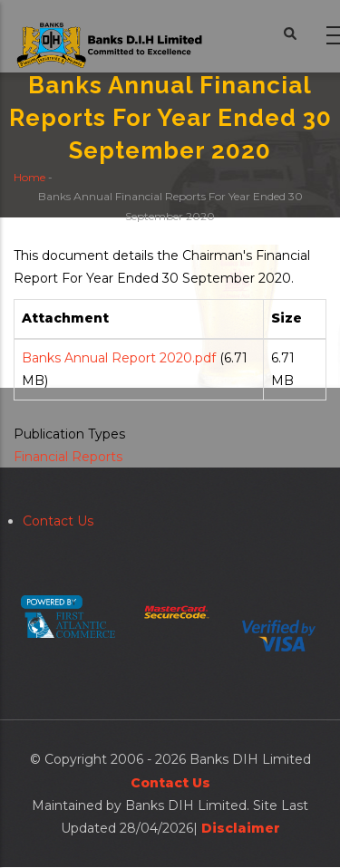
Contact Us (58, 521)
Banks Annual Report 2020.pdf (119, 358)
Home (29, 176)
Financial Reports (68, 457)
